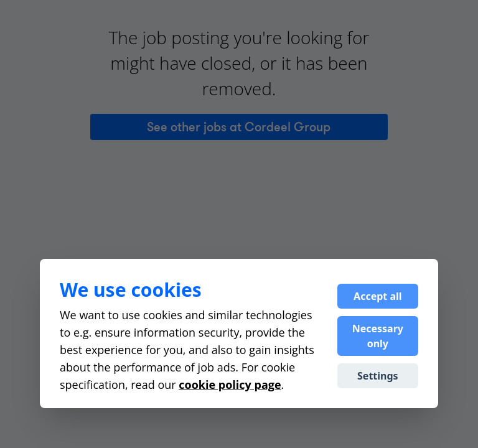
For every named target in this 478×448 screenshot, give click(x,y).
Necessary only (378, 336)
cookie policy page (230, 385)
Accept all (377, 296)
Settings (378, 376)
